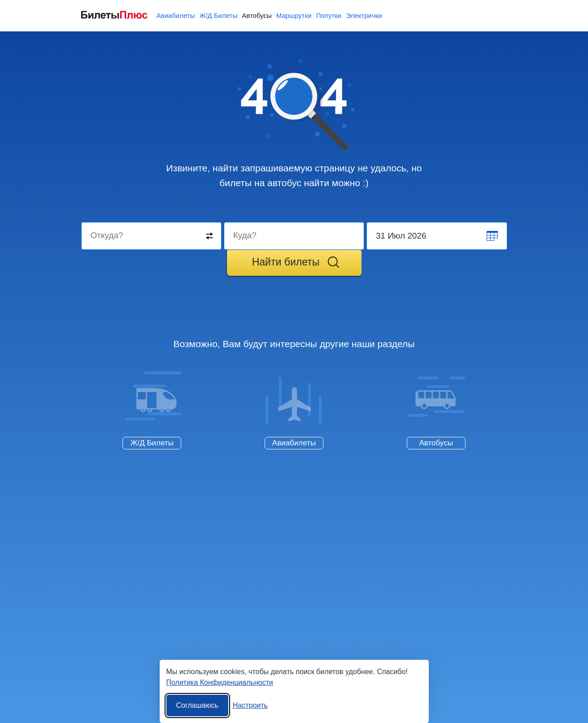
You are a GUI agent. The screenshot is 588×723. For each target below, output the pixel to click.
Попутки (329, 15)
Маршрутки (294, 15)
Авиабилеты (176, 15)
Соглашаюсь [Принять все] (197, 705)
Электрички (364, 15)
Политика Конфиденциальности (220, 682)
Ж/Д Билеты (218, 15)
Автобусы (257, 15)
